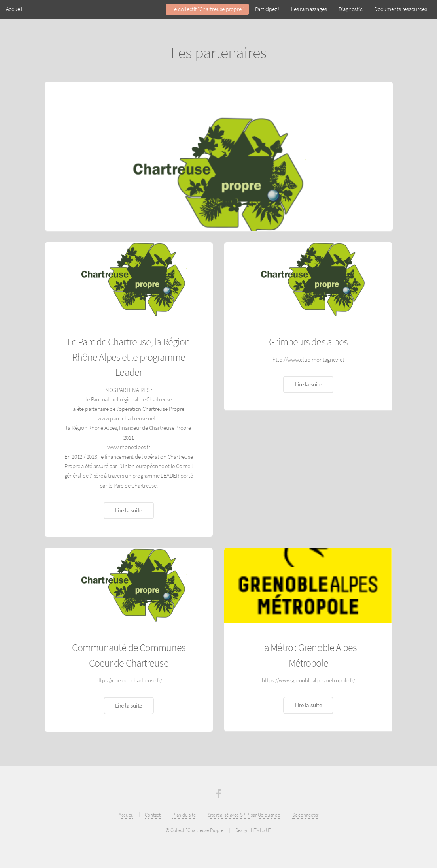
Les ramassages (309, 9)
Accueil (14, 9)
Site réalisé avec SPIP (229, 815)
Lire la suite (129, 510)
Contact (152, 815)
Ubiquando (269, 815)
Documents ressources (401, 9)
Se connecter (305, 815)
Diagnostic (351, 9)
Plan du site (184, 815)
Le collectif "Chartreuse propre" (207, 9)
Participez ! (267, 9)
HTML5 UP (261, 830)
